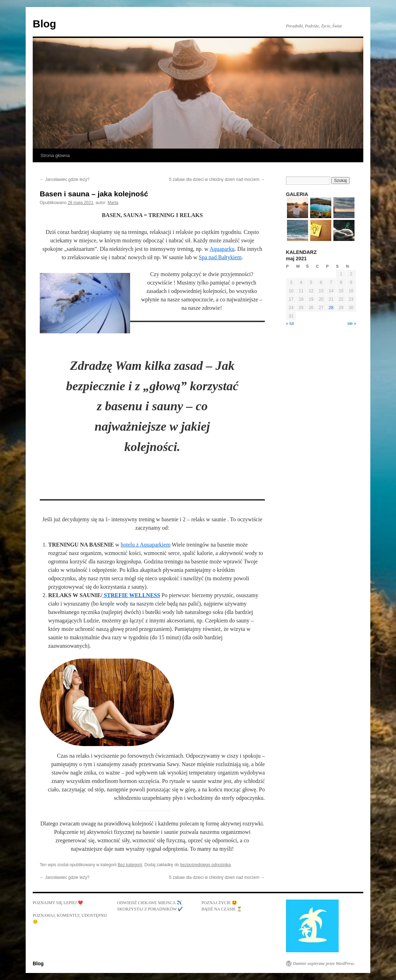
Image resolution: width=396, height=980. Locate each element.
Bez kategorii (130, 865)
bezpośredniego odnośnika (206, 865)
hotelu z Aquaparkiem (145, 545)
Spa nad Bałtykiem (220, 257)
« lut (290, 324)
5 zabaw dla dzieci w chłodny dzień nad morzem (217, 179)
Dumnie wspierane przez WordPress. (324, 963)
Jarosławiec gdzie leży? (65, 179)
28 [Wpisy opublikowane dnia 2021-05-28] (331, 308)
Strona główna (55, 155)
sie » (352, 324)
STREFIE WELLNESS (131, 595)
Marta (113, 203)
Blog (44, 24)
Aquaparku (222, 249)
